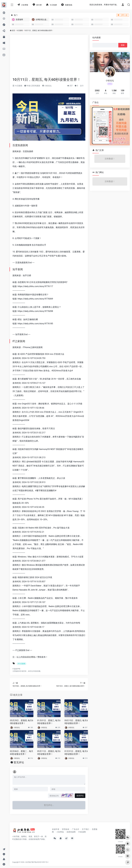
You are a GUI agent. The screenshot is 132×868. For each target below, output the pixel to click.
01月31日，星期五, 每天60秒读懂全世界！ (76, 753)
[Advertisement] (49, 58)
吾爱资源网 (71, 832)
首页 (13, 31)
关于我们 (85, 829)
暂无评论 (19, 762)
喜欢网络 (31, 657)
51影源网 (82, 832)
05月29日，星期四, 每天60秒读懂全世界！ (22, 722)
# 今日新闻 (22, 664)
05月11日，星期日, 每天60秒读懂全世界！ (49, 753)
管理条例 (65, 829)
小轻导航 (28, 862)
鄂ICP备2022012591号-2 (40, 862)
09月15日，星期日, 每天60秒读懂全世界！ (76, 722)
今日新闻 (20, 31)
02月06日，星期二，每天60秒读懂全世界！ (22, 753)
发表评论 (80, 796)
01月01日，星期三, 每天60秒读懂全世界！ (49, 722)
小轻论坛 (47, 86)
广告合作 (76, 829)
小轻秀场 (60, 832)
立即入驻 (123, 15)
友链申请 (56, 829)
